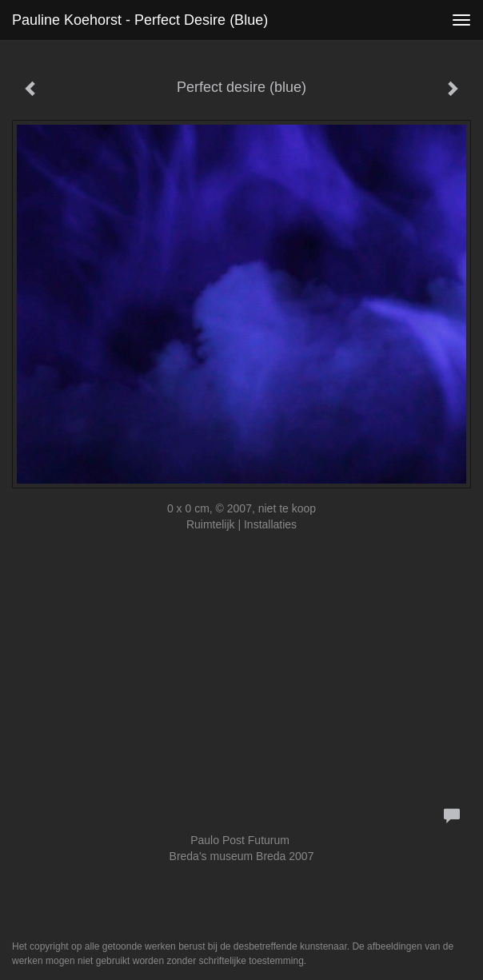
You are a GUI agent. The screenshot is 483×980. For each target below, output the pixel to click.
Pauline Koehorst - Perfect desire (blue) (140, 20)
